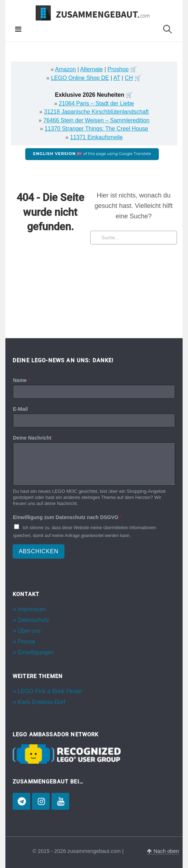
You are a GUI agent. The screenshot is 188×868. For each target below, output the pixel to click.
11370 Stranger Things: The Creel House (96, 129)
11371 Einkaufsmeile (96, 137)
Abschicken (39, 551)
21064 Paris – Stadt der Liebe (96, 103)
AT (117, 78)
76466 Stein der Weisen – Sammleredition (96, 120)
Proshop (118, 69)
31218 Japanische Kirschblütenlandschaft (96, 112)
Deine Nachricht (34, 438)
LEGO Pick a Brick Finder (50, 691)
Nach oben (163, 851)
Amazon (66, 69)
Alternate (92, 69)
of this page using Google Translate (92, 154)
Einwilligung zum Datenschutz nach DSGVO (67, 517)
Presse (26, 642)
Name (21, 380)
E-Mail (20, 409)
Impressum (32, 609)
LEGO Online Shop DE (80, 78)
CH (129, 78)
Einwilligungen (36, 652)
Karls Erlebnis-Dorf (41, 702)
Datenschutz (33, 620)
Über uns (29, 631)
